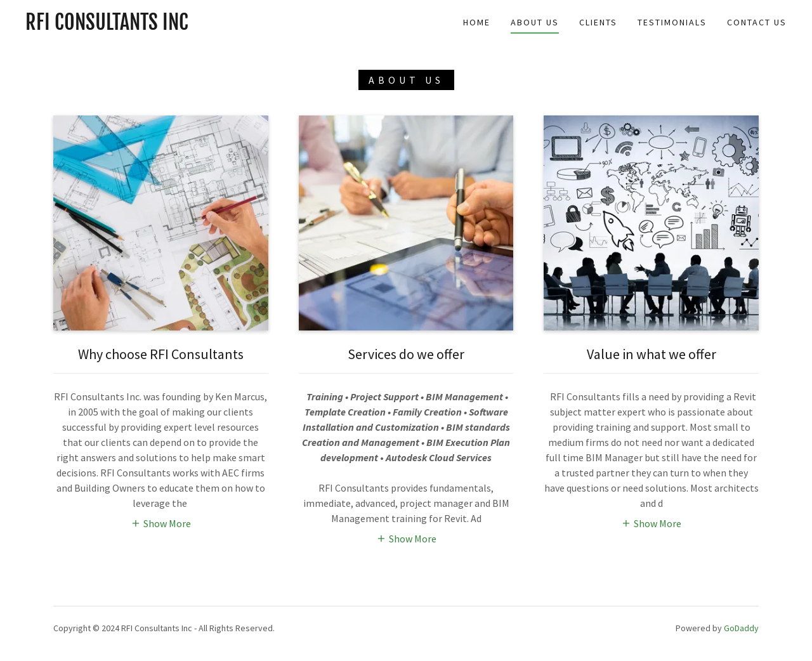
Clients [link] (598, 22)
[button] (161, 523)
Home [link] (477, 22)
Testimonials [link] (672, 22)
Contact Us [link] (757, 22)
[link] (107, 26)
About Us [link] (535, 22)
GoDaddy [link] (741, 628)
